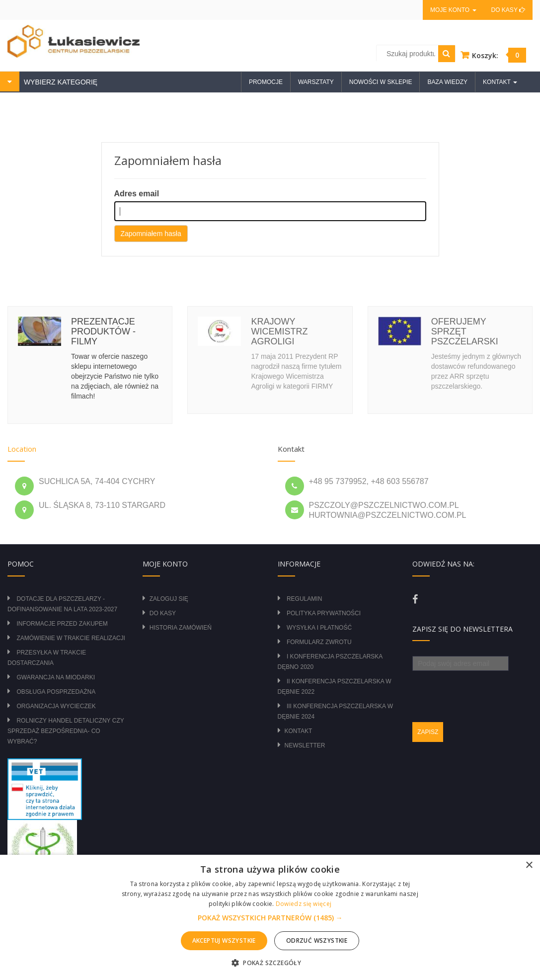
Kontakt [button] (500, 82)
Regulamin (304, 599)
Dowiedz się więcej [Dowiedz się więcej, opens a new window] (304, 904)
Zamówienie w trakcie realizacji (71, 638)
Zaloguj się (169, 599)
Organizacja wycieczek (56, 706)
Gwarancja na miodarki (56, 677)
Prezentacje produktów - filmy (103, 331)
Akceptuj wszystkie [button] (224, 940)
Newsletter (305, 745)
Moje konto (453, 10)
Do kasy (508, 10)
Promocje (266, 82)
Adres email (137, 194)
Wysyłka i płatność (319, 628)
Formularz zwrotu (319, 642)
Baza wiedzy (447, 82)
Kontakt (299, 731)
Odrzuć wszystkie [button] (317, 940)
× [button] (529, 865)
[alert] (270, 917)
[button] (270, 918)
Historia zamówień (181, 628)
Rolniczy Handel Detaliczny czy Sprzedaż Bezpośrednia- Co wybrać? (66, 731)
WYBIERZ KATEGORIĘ (60, 82)
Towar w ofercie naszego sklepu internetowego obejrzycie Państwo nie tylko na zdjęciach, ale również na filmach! (115, 376)
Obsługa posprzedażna (56, 692)
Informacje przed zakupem (62, 624)
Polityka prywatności (324, 613)
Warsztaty (316, 82)
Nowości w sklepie (381, 82)
